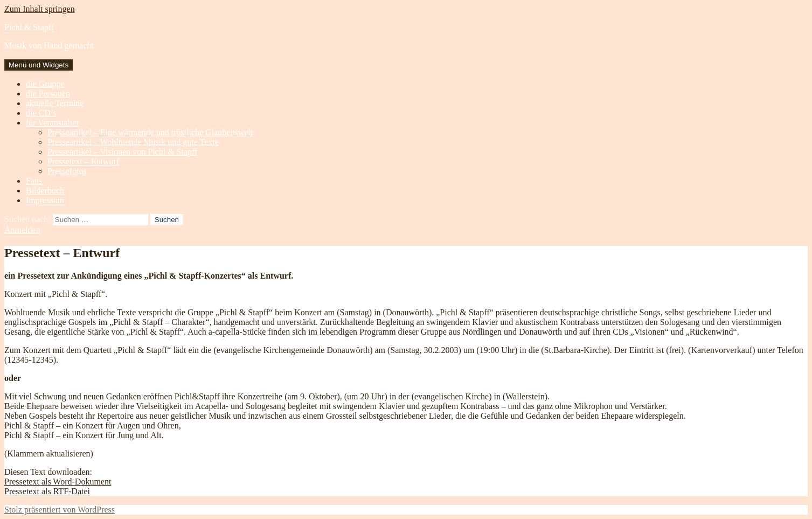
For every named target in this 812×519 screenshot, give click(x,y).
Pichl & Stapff (29, 27)
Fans (34, 181)
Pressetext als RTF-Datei (47, 491)
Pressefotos (67, 171)
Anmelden (22, 230)
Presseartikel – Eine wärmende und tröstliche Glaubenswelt (150, 132)
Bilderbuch (45, 191)
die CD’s (41, 113)
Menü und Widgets (39, 65)
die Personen (48, 94)
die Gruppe (45, 84)
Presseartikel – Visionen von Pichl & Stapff (122, 152)
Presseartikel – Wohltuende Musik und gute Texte (133, 142)
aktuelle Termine (55, 103)
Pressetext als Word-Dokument (58, 482)
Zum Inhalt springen (40, 9)
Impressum (45, 200)
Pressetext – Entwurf (83, 161)
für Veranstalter (53, 123)
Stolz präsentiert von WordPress (60, 510)
